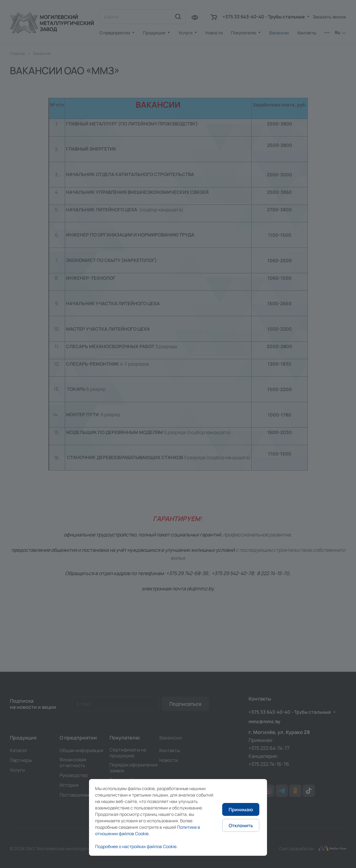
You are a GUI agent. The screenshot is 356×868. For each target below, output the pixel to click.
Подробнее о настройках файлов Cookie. (136, 846)
